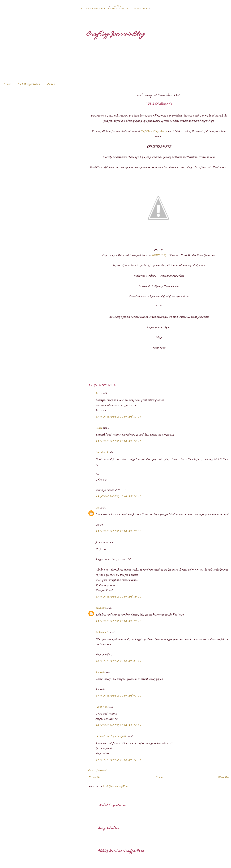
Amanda (100, 672)
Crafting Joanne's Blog (116, 34)
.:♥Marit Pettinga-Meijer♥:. (111, 737)
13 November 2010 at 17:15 (118, 417)
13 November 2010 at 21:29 (118, 661)
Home (7, 84)
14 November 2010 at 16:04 (118, 725)
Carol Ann (101, 707)
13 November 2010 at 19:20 (118, 597)
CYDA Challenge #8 (159, 104)
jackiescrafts (102, 632)
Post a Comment (97, 770)
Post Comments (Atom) (116, 786)
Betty (99, 393)
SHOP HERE (159, 255)
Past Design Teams (29, 84)
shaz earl (100, 608)
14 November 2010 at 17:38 (118, 760)
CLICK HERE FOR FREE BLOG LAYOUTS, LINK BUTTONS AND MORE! (115, 9)
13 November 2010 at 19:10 (118, 531)
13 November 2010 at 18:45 (118, 496)
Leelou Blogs (116, 6)
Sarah (99, 428)
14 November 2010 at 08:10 (118, 696)
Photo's (51, 84)
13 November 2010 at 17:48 (118, 441)
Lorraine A (102, 452)
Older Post (224, 777)
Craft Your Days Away (154, 131)
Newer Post (95, 777)
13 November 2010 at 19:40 (118, 621)
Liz (97, 508)
